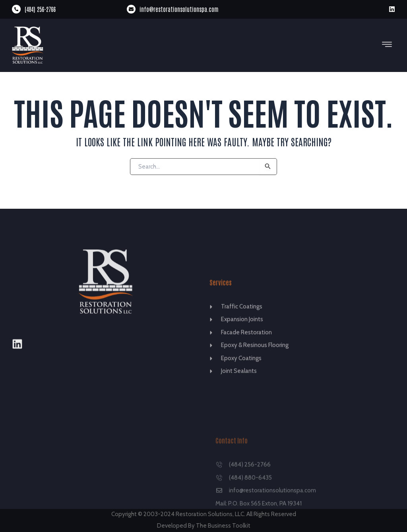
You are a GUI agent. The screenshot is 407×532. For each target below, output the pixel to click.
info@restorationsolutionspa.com (179, 9)
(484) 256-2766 (40, 9)
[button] (387, 45)
